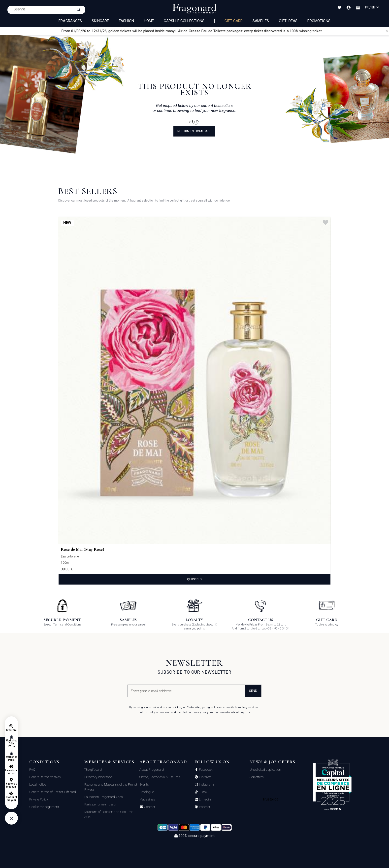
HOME (149, 21)
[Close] (387, 31)
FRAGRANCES (70, 21)
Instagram (206, 785)
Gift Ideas (288, 21)
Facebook (205, 770)
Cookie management (44, 807)
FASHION (126, 21)
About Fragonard (152, 770)
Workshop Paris (11, 758)
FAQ (32, 770)
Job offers (257, 777)
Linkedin (205, 799)
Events (144, 784)
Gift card (234, 21)
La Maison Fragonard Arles (103, 797)
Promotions (319, 21)
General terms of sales (45, 777)
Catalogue (147, 792)
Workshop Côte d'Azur (11, 744)
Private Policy (39, 799)
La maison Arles (11, 772)
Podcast (204, 807)
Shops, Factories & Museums (160, 777)
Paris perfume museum (101, 804)
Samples (261, 21)
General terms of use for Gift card (53, 792)
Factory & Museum (11, 785)
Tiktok (203, 792)
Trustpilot (270, 799)
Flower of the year (11, 799)
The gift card (93, 770)
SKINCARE (100, 21)
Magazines (147, 799)
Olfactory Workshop (98, 777)
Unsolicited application (265, 770)
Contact (149, 807)
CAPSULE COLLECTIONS (184, 21)
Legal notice (38, 784)
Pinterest (205, 777)
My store (11, 730)
